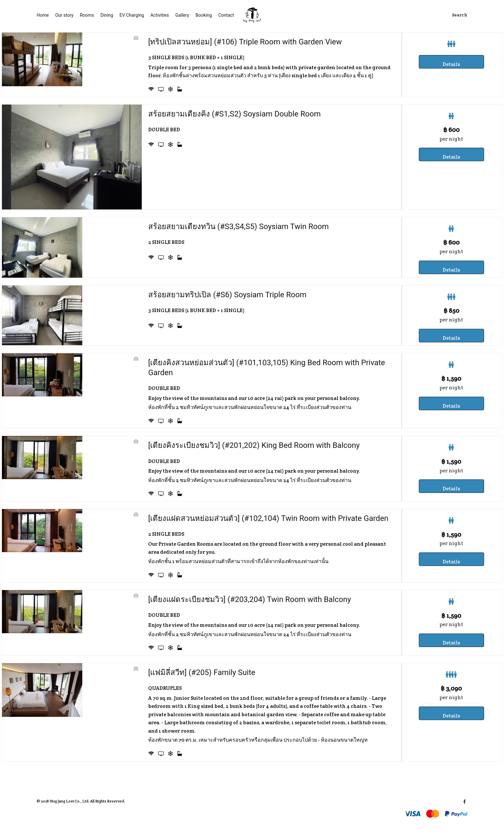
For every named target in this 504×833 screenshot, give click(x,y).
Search (460, 15)
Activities (160, 15)
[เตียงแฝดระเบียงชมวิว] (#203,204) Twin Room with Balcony (250, 599)
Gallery (182, 15)
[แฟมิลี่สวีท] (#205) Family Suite (202, 672)
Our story (64, 15)
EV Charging (132, 15)
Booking (204, 15)
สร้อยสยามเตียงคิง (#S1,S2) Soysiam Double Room (234, 114)
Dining (107, 15)
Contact (226, 15)
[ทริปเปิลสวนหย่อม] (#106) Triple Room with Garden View (245, 42)
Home (43, 15)
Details (451, 64)
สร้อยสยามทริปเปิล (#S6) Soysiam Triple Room (227, 295)
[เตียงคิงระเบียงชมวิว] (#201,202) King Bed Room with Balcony (254, 445)
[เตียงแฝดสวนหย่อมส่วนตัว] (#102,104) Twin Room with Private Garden (268, 518)
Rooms (87, 15)
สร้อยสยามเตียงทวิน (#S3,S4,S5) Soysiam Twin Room (239, 227)
